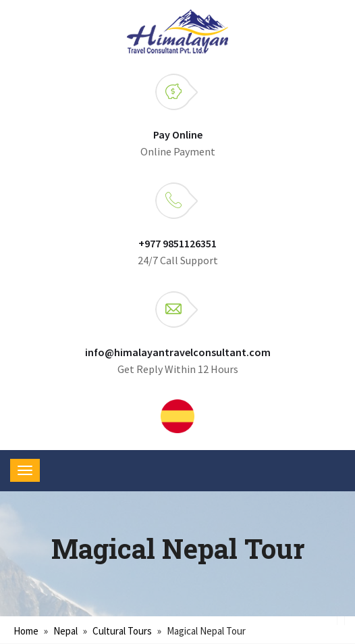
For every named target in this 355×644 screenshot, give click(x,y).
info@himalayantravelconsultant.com (178, 352)
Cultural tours (122, 631)
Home (26, 631)
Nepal (65, 631)
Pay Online (178, 134)
